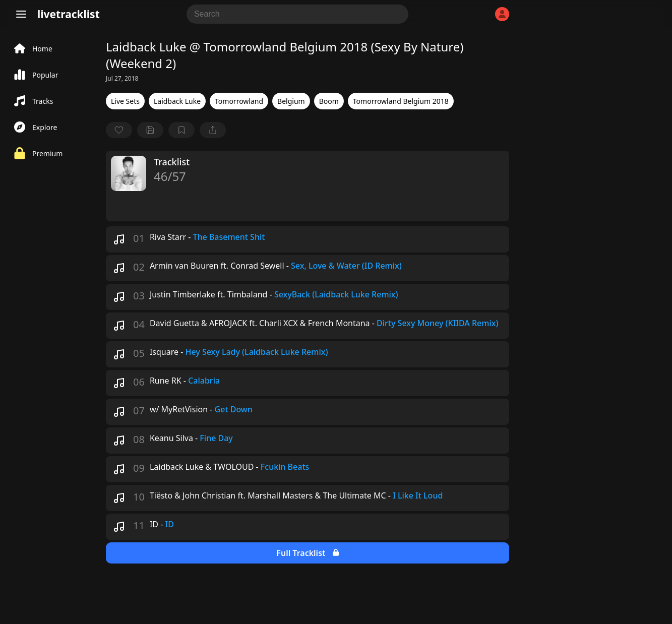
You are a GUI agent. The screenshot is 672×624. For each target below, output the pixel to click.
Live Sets (125, 101)
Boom (329, 101)
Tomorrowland (239, 101)
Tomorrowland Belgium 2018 (401, 101)
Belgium (291, 101)
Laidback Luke (177, 101)
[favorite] (119, 130)
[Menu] (21, 14)
